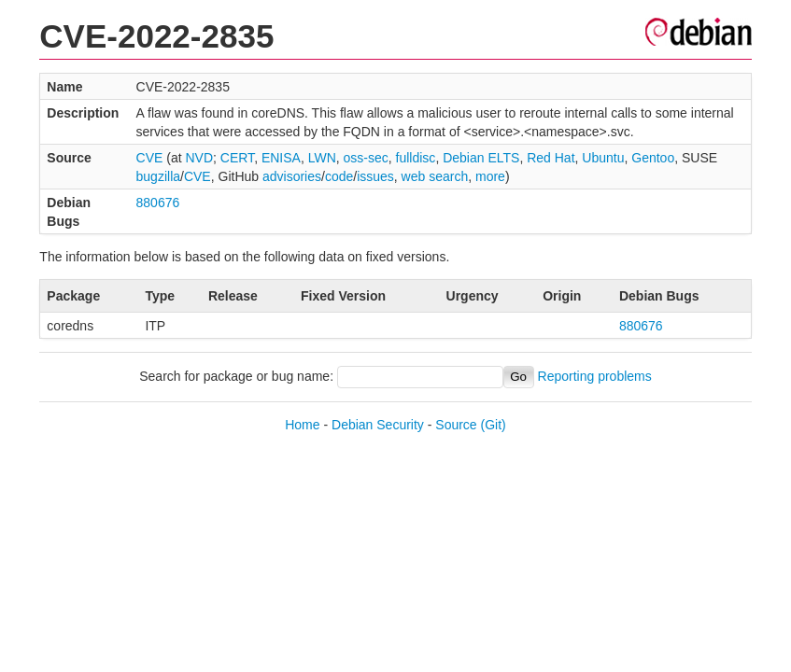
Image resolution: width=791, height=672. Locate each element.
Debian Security (378, 425)
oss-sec (366, 158)
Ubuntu (603, 158)
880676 (158, 203)
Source (456, 425)
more (490, 176)
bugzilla (158, 176)
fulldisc (416, 158)
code (339, 176)
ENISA (281, 158)
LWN (322, 158)
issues (375, 176)
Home (302, 425)
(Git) (494, 425)
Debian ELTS (481, 158)
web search (435, 176)
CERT (237, 158)
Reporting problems (595, 376)
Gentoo (653, 158)
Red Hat (551, 158)
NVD (199, 158)
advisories (292, 176)
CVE (150, 158)
